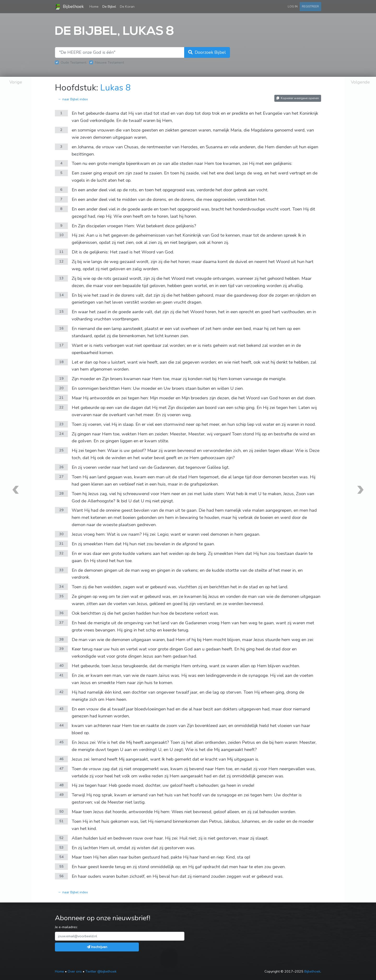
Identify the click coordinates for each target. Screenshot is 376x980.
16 (61, 328)
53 (61, 848)
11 (61, 252)
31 (61, 544)
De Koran (127, 6)
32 (61, 553)
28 (61, 493)
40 (61, 666)
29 (61, 510)
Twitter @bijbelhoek (101, 971)
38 (61, 639)
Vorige (16, 82)
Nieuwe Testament (109, 62)
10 (61, 235)
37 (61, 623)
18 (61, 362)
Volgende (360, 82)
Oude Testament (73, 62)
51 (61, 821)
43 (61, 709)
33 (61, 570)
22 (61, 407)
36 (61, 613)
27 (61, 477)
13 (61, 278)
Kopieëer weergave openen (298, 98)
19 (61, 379)
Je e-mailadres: (66, 927)
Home (95, 6)
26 (61, 467)
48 (61, 785)
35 (61, 596)
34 (61, 587)
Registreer (310, 6)
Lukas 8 (115, 88)
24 (61, 434)
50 (61, 812)
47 (61, 769)
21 (61, 398)
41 (61, 675)
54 (61, 857)
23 (61, 424)
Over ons (75, 971)
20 (61, 388)
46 (61, 759)
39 (61, 649)
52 (61, 838)
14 (61, 295)
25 (61, 450)
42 (61, 692)
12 (61, 261)
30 (61, 534)
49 (61, 795)
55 (61, 866)
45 (61, 742)
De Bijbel (109, 6)
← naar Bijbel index (73, 99)
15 (61, 312)
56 (61, 876)
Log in (293, 6)
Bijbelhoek (69, 7)
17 (61, 345)
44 (61, 725)
